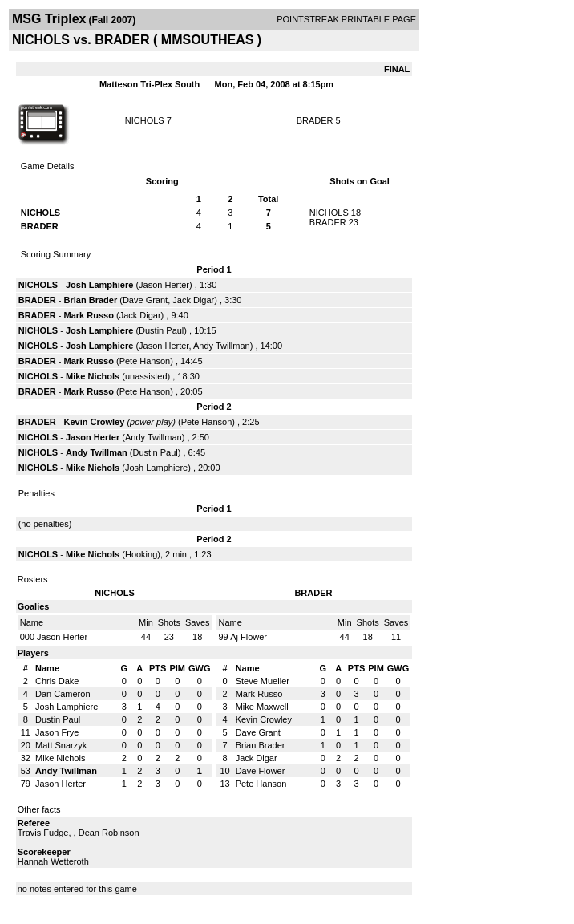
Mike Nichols (93, 376)
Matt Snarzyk (61, 745)
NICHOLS (145, 120)
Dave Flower (261, 771)
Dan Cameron (63, 694)
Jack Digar (193, 300)
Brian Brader (91, 300)
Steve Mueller (263, 681)
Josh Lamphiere (99, 285)
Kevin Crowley (95, 422)
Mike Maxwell (262, 707)
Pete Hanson (145, 361)
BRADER (315, 120)
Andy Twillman (222, 346)
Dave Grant (145, 300)
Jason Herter (164, 285)
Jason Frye (57, 732)
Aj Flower (249, 637)
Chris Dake (57, 681)
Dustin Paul (161, 330)
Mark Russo (89, 315)
